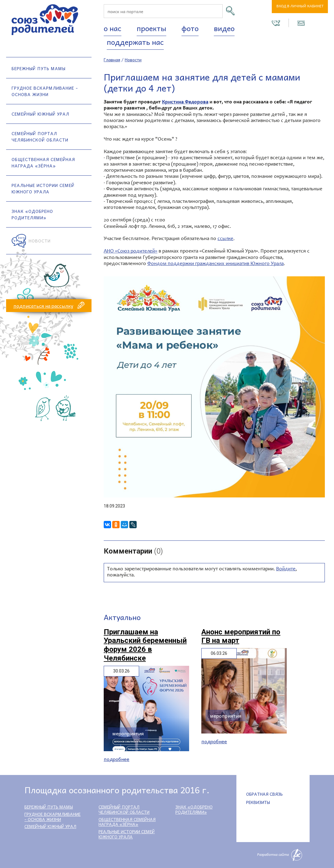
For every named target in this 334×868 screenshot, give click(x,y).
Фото (190, 28)
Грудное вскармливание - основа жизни (45, 91)
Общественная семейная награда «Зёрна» (43, 162)
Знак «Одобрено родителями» (32, 214)
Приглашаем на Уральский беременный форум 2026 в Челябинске (145, 645)
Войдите (286, 569)
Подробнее (117, 759)
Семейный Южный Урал (40, 114)
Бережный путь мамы (39, 68)
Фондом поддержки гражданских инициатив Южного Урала (215, 264)
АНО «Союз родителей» (131, 251)
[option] (214, 387)
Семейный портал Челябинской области (40, 136)
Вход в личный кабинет (300, 7)
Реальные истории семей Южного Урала (43, 188)
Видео (224, 28)
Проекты (151, 28)
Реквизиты (258, 802)
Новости (40, 241)
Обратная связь (264, 794)
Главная (112, 59)
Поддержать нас (135, 42)
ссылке (225, 239)
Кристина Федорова (185, 102)
